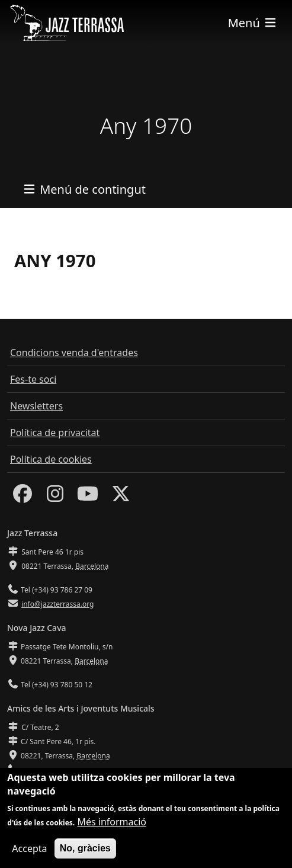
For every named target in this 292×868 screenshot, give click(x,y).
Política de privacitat (55, 433)
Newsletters (36, 406)
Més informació (112, 827)
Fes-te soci (33, 379)
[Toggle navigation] (253, 23)
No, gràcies (85, 853)
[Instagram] (55, 497)
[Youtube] (88, 497)
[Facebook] (23, 497)
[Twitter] (121, 497)
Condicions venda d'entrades (74, 353)
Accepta (29, 854)
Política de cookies (51, 459)
